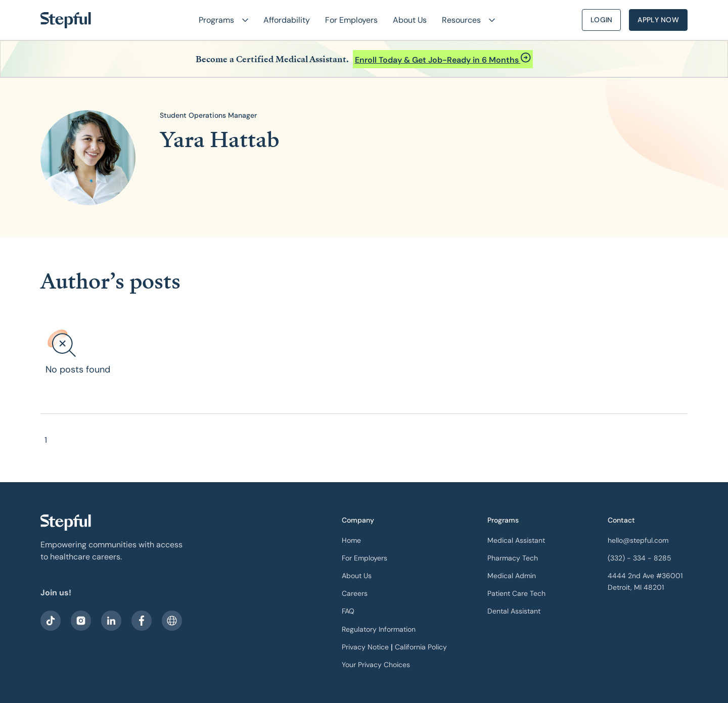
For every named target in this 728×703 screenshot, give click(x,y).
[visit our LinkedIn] (111, 621)
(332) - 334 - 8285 (640, 558)
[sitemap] (172, 621)
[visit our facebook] (51, 621)
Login (601, 20)
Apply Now (658, 20)
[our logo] (66, 523)
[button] (219, 20)
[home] (66, 20)
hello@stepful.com (638, 540)
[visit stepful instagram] (81, 621)
